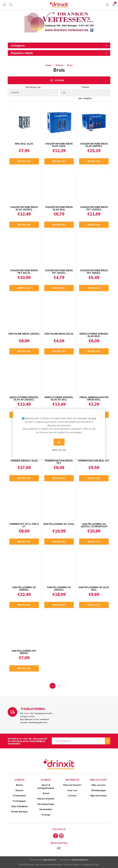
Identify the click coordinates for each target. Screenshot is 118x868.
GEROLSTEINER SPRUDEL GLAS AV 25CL (59, 399)
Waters (19, 790)
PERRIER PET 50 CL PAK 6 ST (24, 525)
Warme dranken (46, 799)
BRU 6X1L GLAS (24, 144)
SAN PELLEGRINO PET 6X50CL (24, 652)
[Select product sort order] (33, 93)
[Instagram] (61, 836)
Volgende (65, 686)
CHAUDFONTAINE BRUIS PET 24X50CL (94, 208)
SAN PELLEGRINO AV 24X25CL (59, 589)
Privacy (67, 864)
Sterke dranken (19, 812)
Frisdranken (19, 796)
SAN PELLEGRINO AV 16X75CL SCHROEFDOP (94, 525)
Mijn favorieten (99, 796)
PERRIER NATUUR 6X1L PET (94, 461)
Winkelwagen (99, 790)
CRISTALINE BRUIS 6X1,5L (59, 334)
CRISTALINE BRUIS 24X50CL (24, 334)
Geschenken (46, 809)
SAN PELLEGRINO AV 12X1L (59, 524)
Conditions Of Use (90, 864)
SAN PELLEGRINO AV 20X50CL (24, 589)
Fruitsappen (19, 801)
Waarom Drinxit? (72, 785)
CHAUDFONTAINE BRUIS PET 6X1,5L (24, 272)
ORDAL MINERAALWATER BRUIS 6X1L (94, 399)
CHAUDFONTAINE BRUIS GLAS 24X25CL (24, 208)
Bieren (19, 785)
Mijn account (99, 785)
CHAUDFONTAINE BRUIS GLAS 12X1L (59, 145)
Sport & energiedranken (46, 787)
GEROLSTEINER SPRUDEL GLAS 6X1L (94, 335)
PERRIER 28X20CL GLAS (24, 461)
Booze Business (80, 860)
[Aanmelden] (78, 741)
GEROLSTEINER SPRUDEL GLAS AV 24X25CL (24, 399)
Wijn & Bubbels (19, 806)
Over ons (72, 790)
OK (59, 442)
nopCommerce (49, 860)
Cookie (76, 864)
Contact (72, 796)
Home (48, 65)
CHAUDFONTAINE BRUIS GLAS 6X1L (59, 208)
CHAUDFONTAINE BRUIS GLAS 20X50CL (94, 145)
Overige (46, 815)
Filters (60, 80)
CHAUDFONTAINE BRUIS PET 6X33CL (59, 272)
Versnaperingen (46, 804)
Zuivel (46, 793)
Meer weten (59, 450)
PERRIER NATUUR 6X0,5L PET (59, 462)
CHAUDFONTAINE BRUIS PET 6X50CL (94, 272)
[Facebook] (56, 836)
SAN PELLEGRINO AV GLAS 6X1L (94, 589)
